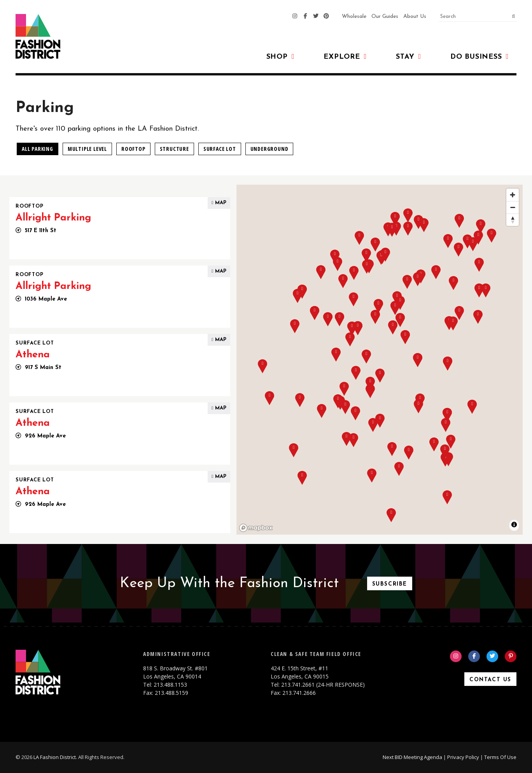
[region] (380, 360)
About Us (415, 17)
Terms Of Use (500, 757)
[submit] (511, 17)
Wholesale (354, 17)
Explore (345, 57)
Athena (33, 355)
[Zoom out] (513, 207)
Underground (269, 149)
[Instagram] (295, 17)
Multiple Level (87, 149)
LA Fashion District (55, 757)
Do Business (479, 57)
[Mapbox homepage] (256, 528)
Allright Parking (53, 218)
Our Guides (385, 17)
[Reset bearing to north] (513, 220)
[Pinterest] (326, 17)
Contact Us (490, 680)
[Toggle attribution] (514, 525)
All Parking (38, 149)
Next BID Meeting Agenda (412, 757)
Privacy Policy (463, 757)
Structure (174, 149)
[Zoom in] (513, 195)
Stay (409, 57)
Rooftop (133, 149)
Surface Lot (220, 149)
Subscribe (390, 584)
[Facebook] (305, 17)
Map (219, 203)
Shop (281, 57)
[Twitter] (316, 17)
